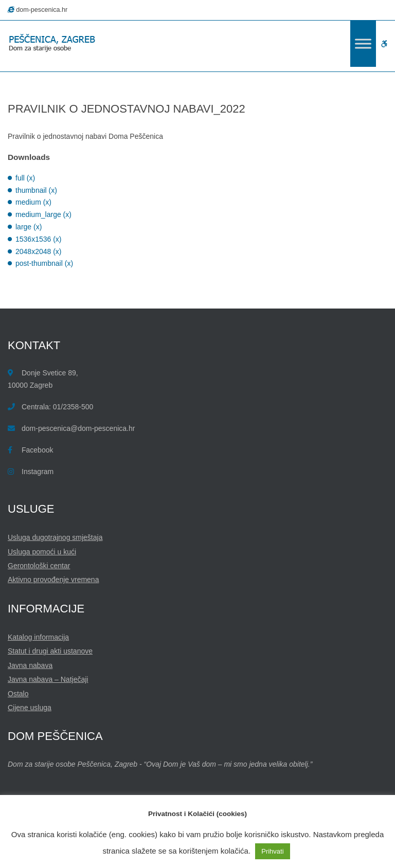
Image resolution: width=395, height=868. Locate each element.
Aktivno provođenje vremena (53, 580)
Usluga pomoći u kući (42, 552)
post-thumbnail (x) (44, 263)
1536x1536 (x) (39, 239)
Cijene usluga (30, 708)
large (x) (29, 227)
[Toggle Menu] (363, 43)
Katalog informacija (38, 637)
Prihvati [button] (272, 851)
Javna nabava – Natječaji (48, 679)
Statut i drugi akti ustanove (50, 651)
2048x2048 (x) (39, 251)
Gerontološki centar (39, 566)
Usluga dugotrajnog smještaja (55, 537)
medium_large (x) (43, 214)
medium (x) (33, 202)
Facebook (37, 450)
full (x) (25, 178)
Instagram (38, 472)
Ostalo (18, 694)
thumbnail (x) (36, 190)
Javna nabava (30, 665)
